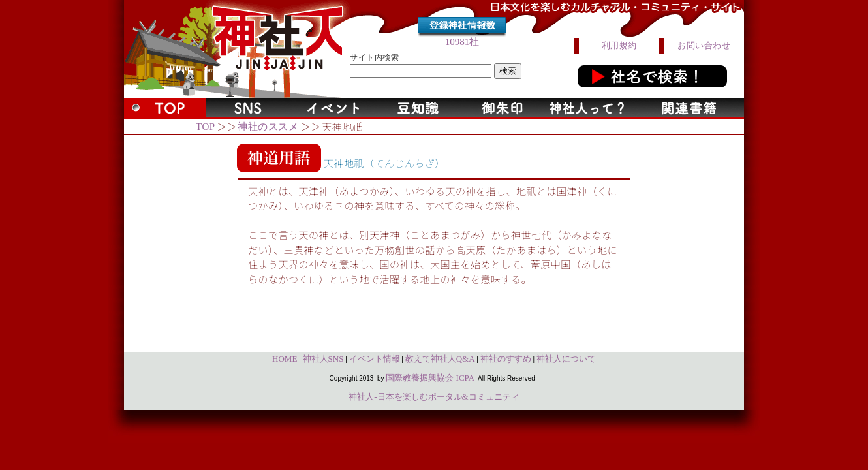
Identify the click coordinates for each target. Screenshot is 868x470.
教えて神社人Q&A (440, 359)
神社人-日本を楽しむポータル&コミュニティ (434, 397)
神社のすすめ (506, 359)
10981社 (462, 42)
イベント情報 (375, 359)
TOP (206, 127)
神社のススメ (268, 127)
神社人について (566, 359)
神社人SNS (323, 359)
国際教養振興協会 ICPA (430, 378)
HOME (285, 359)
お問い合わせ (704, 45)
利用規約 (619, 45)
